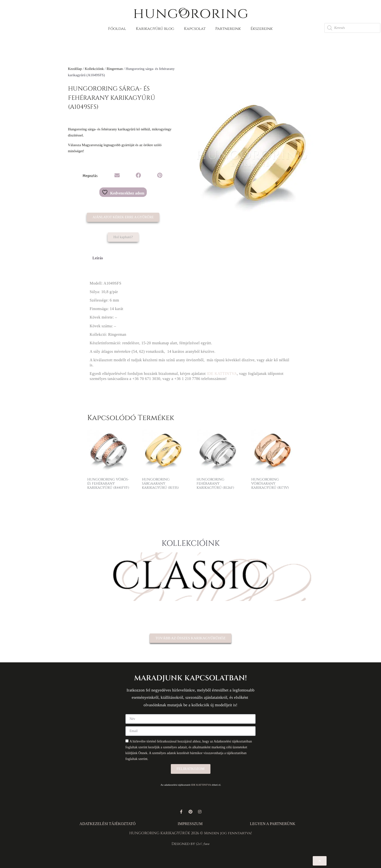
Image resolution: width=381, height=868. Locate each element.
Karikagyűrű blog (155, 29)
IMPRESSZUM (190, 824)
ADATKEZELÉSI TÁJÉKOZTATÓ (108, 824)
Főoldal (117, 29)
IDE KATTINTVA (222, 374)
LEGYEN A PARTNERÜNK (273, 824)
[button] (117, 176)
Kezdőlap (75, 69)
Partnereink (228, 29)
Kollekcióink (94, 69)
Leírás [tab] (98, 258)
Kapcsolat (195, 29)
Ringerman (115, 69)
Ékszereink (262, 29)
